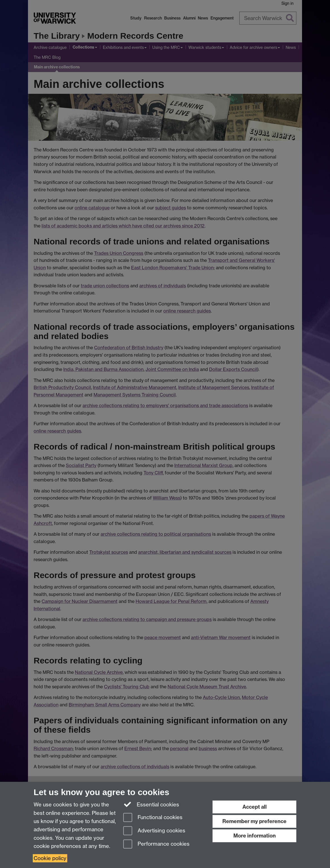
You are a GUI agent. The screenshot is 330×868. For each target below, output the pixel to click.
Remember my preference (254, 821)
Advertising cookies (154, 831)
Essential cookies (151, 804)
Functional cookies (153, 818)
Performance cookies (156, 844)
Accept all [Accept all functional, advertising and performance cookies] (255, 807)
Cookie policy (50, 858)
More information (255, 836)
